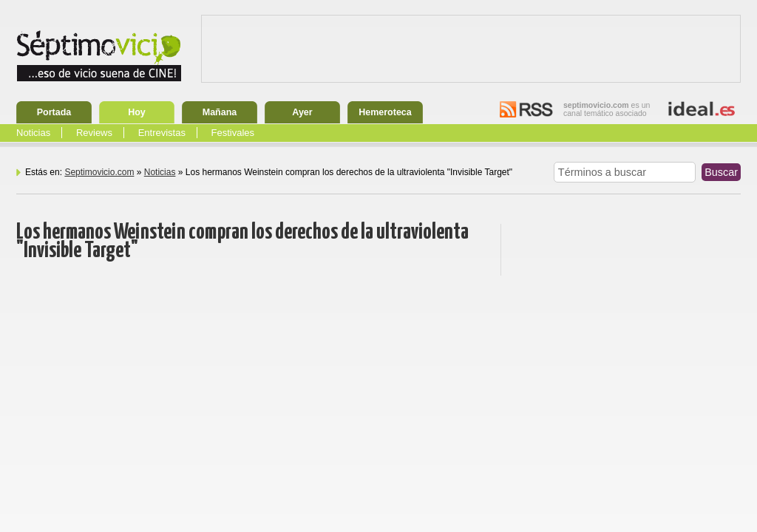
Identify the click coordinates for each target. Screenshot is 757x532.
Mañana (220, 112)
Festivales (233, 133)
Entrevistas (162, 133)
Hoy (137, 112)
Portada (54, 112)
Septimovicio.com (99, 172)
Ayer (302, 112)
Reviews (94, 133)
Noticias (33, 133)
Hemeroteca (385, 112)
